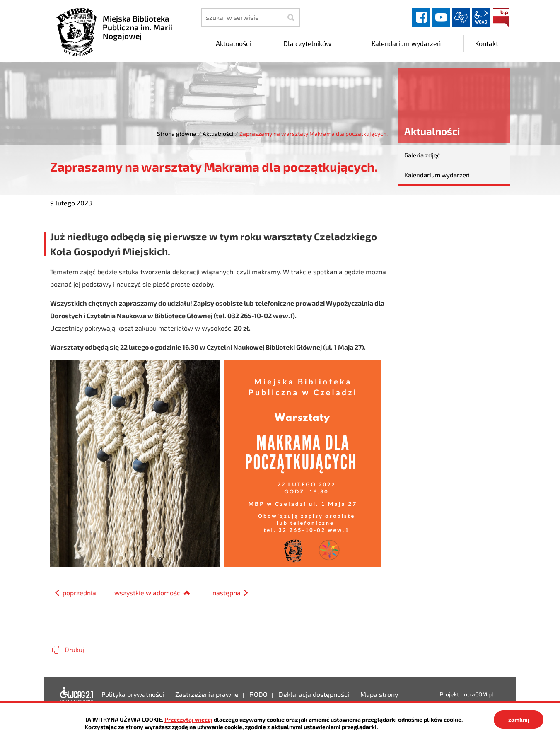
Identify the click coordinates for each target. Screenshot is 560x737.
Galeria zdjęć (422, 155)
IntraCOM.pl (478, 694)
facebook (421, 17)
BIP (501, 17)
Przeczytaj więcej (188, 719)
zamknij (519, 719)
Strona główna (177, 134)
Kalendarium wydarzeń (437, 175)
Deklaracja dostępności (77, 694)
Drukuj (74, 649)
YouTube (441, 17)
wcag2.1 (481, 17)
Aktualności (218, 134)
